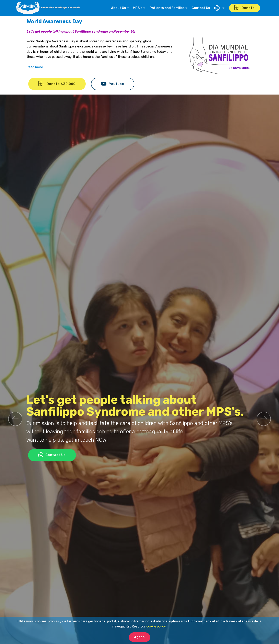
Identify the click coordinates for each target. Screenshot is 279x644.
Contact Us (201, 8)
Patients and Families (167, 8)
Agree (139, 637)
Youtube (113, 84)
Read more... (36, 67)
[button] (15, 419)
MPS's (138, 8)
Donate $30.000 (57, 84)
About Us (119, 8)
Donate (245, 8)
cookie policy (156, 626)
